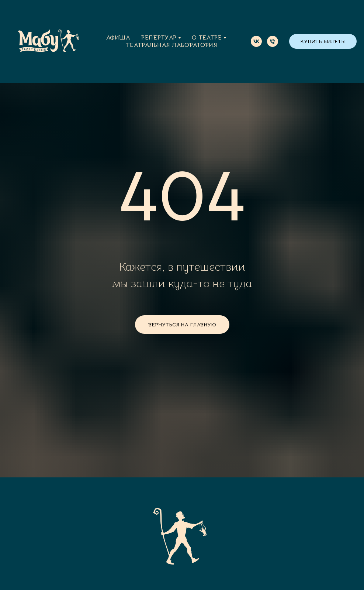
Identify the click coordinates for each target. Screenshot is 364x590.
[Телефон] (273, 41)
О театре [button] (207, 38)
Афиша (118, 38)
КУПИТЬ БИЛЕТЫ (323, 41)
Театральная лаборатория (171, 45)
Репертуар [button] (159, 38)
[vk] (256, 41)
